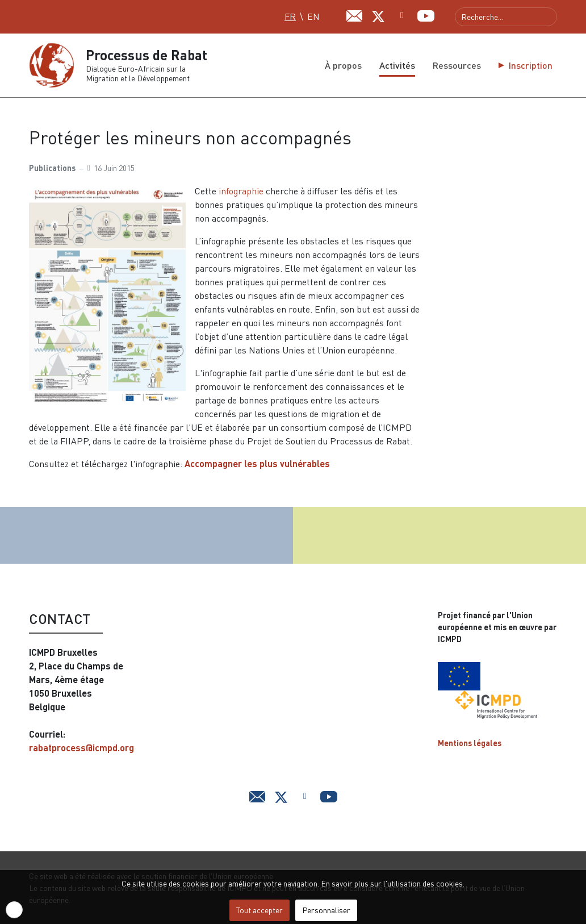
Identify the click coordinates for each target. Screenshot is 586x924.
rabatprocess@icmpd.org (81, 748)
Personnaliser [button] (326, 910)
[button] (14, 910)
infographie (242, 191)
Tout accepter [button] (259, 910)
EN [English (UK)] (313, 16)
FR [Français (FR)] (290, 16)
